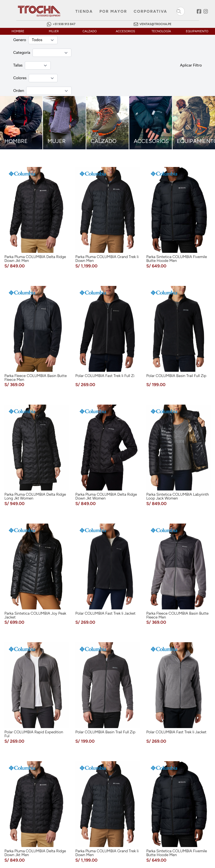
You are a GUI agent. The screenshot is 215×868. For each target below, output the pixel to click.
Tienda (84, 11)
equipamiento (197, 31)
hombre (18, 31)
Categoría (22, 53)
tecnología (161, 31)
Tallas (18, 65)
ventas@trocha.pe (155, 24)
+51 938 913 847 (64, 24)
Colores (20, 78)
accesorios (125, 31)
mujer (54, 31)
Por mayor (113, 11)
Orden (19, 91)
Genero (20, 40)
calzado (90, 31)
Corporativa (150, 11)
